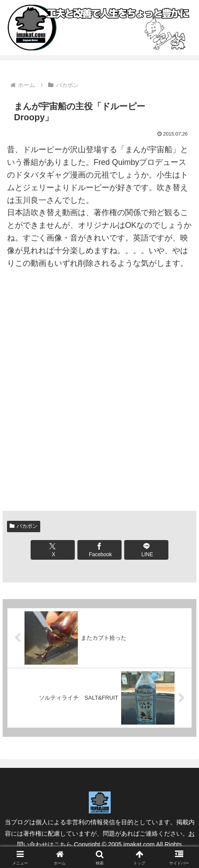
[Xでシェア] (53, 550)
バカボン (24, 526)
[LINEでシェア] (147, 550)
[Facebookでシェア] (100, 550)
